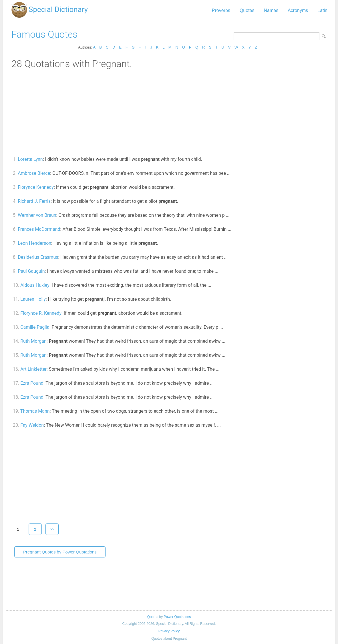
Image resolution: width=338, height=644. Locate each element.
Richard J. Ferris (34, 201)
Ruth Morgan (33, 341)
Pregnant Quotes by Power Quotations (60, 552)
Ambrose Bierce (34, 173)
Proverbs (221, 10)
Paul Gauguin (31, 271)
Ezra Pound (32, 383)
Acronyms (298, 10)
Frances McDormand (39, 229)
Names (271, 10)
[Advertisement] (169, 112)
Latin (322, 10)
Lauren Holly (33, 299)
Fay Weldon (32, 425)
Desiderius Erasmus (38, 257)
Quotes (247, 10)
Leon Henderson (34, 243)
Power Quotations (177, 617)
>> (52, 529)
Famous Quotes (44, 34)
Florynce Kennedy (36, 187)
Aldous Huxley (35, 285)
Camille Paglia (35, 327)
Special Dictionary (58, 9)
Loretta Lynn (30, 159)
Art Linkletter (33, 369)
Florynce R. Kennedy (41, 313)
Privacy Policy (169, 631)
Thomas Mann (35, 411)
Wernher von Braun (37, 215)
